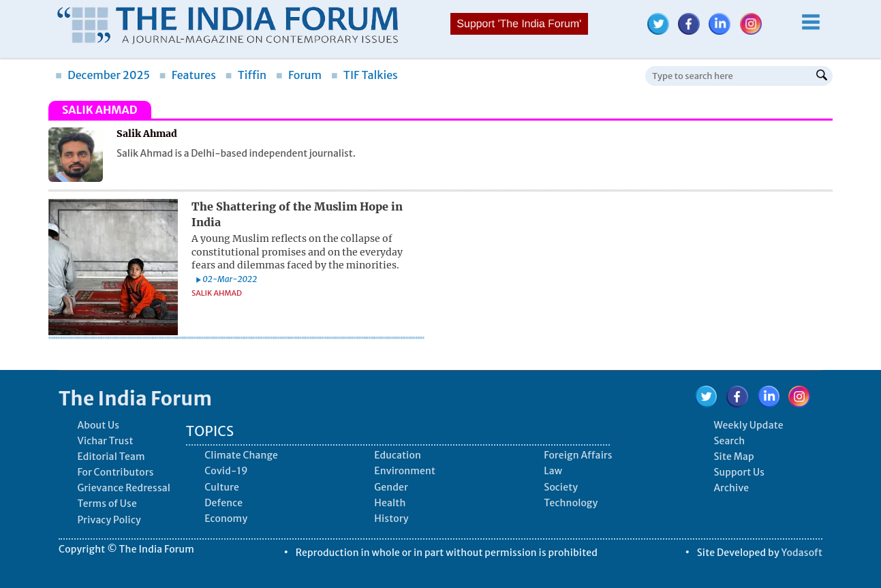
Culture (222, 487)
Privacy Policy (109, 520)
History (391, 519)
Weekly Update (748, 425)
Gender (391, 487)
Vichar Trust (105, 441)
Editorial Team (111, 457)
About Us (98, 425)
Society (561, 487)
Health (390, 503)
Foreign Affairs (578, 455)
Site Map (733, 457)
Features (188, 75)
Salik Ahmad (217, 293)
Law (553, 471)
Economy (226, 519)
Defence (223, 503)
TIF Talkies (365, 75)
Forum (299, 75)
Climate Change (241, 455)
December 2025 (103, 75)
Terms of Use (107, 504)
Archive (731, 488)
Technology (571, 503)
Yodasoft (802, 553)
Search (729, 441)
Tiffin (246, 75)
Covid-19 (226, 471)
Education (398, 455)
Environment (405, 471)
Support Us (739, 472)
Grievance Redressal (124, 488)
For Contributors (115, 472)
